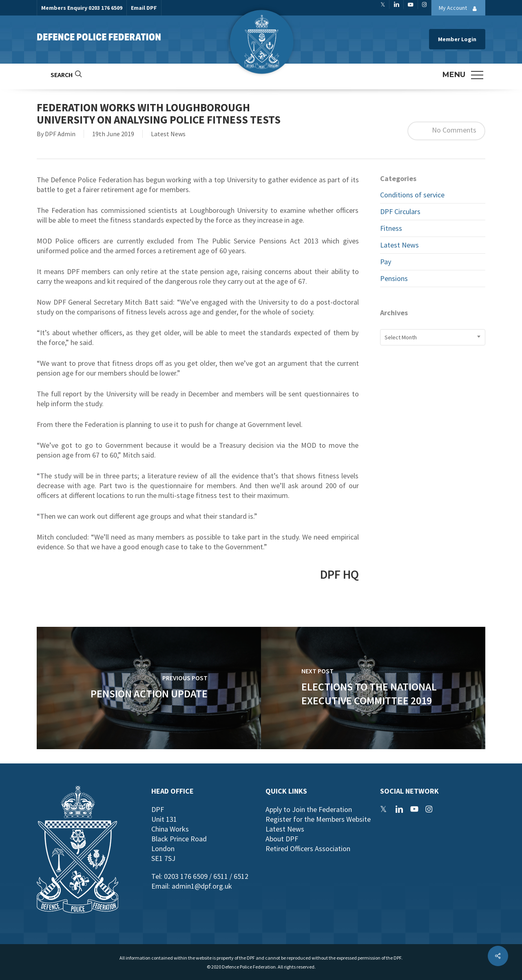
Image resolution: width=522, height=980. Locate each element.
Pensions (394, 278)
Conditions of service (412, 195)
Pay (386, 262)
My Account (460, 9)
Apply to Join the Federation (309, 809)
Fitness (391, 228)
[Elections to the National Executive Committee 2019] (373, 688)
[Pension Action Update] (149, 688)
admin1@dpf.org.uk (202, 886)
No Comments (446, 131)
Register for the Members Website (318, 819)
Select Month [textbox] (401, 337)
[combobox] (433, 337)
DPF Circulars (400, 211)
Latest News (168, 134)
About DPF (282, 839)
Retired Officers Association (308, 848)
